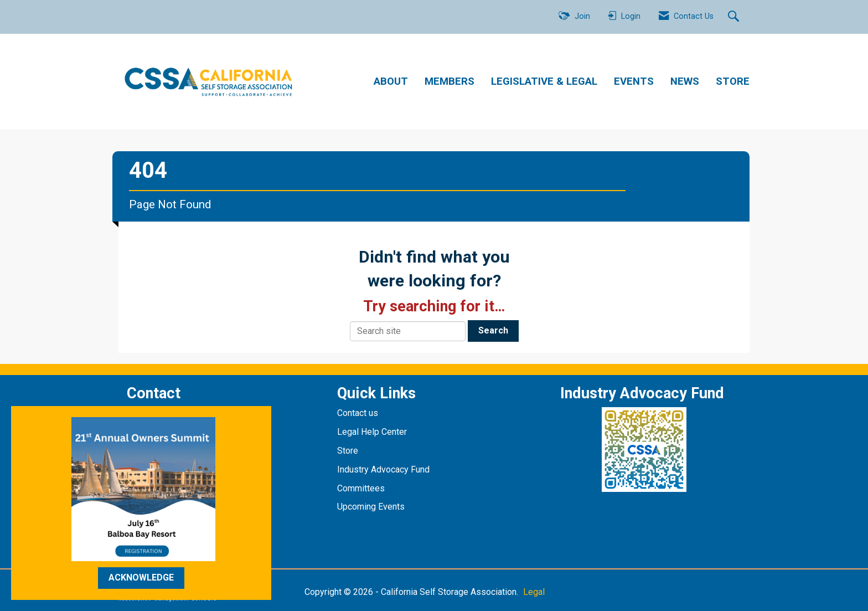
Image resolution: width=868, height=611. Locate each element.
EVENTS (634, 81)
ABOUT (391, 81)
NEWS (685, 81)
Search (493, 330)
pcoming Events (375, 507)
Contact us (359, 413)
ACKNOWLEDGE (141, 577)
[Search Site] (735, 17)
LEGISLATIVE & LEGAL (544, 81)
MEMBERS (449, 81)
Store (349, 451)
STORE (733, 81)
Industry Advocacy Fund (383, 469)
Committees (361, 488)
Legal (534, 592)
